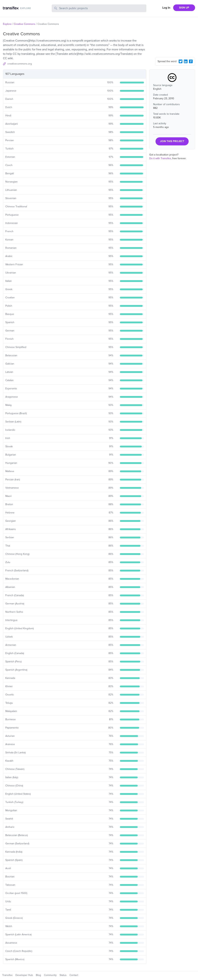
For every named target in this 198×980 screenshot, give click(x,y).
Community (50, 975)
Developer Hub (24, 975)
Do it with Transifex (160, 158)
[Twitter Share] (181, 61)
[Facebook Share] (191, 61)
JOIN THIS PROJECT (172, 141)
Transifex (7, 975)
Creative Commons (25, 24)
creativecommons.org (20, 64)
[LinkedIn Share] (186, 61)
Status (63, 975)
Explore (7, 24)
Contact (74, 975)
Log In (166, 8)
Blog (38, 975)
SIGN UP (184, 8)
